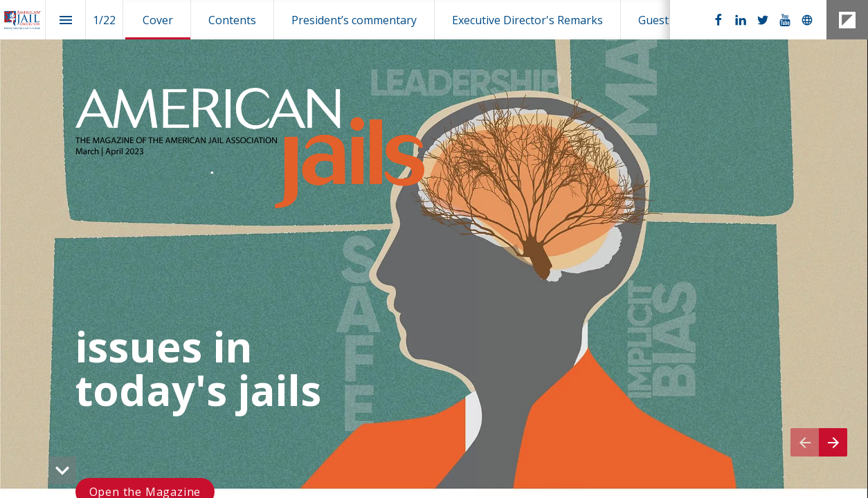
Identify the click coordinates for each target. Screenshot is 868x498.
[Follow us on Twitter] (763, 20)
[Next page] (833, 442)
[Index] (65, 20)
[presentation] (434, 249)
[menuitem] (158, 20)
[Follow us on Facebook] (718, 20)
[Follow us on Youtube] (785, 20)
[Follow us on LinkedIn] (741, 20)
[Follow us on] (807, 20)
